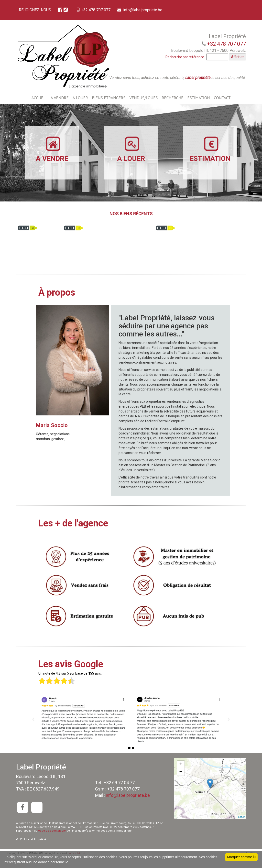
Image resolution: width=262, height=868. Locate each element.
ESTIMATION (198, 108)
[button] (33, 729)
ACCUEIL (39, 108)
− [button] (181, 782)
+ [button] (181, 775)
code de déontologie (52, 841)
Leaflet (241, 827)
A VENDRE (60, 108)
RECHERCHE (172, 108)
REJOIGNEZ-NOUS (36, 10)
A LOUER (80, 108)
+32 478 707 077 (97, 10)
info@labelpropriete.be (43, 20)
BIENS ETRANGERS (109, 108)
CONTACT (222, 108)
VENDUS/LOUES (143, 108)
